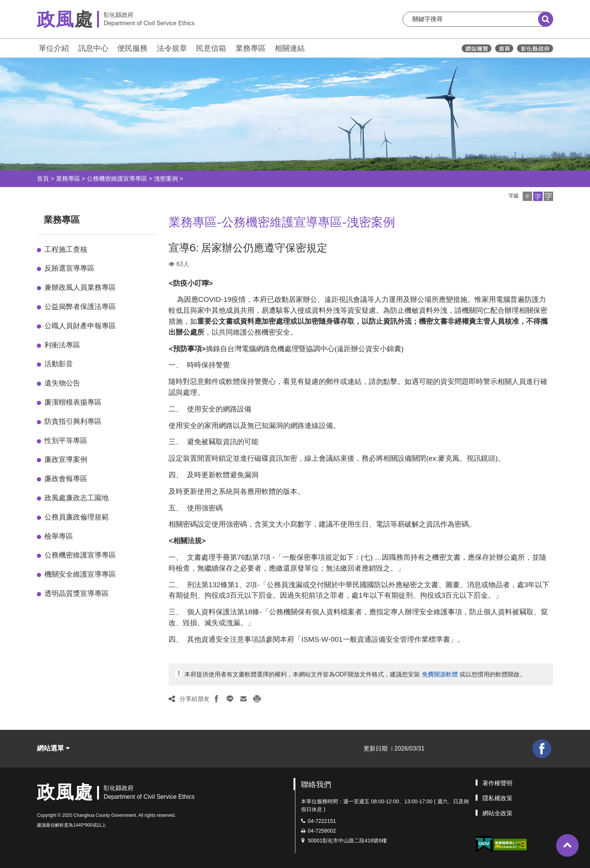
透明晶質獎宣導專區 (77, 593)
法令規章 (172, 48)
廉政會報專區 (66, 479)
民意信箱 (211, 48)
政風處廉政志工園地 (77, 498)
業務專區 (251, 48)
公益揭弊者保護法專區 (80, 307)
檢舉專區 (59, 536)
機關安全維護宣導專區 (80, 574)
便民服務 (132, 48)
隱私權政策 (497, 798)
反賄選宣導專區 (69, 268)
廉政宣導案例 (66, 459)
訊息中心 (93, 48)
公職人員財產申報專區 (80, 326)
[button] (527, 196)
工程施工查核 (66, 249)
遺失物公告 (62, 383)
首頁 (43, 179)
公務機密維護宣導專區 (117, 179)
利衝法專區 (62, 345)
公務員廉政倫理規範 (77, 517)
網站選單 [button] (53, 748)
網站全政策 (497, 813)
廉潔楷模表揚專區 (73, 402)
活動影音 (59, 364)
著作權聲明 (497, 783)
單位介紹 (54, 48)
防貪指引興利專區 (73, 421)
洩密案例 (166, 179)
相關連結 (290, 48)
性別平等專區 (66, 441)
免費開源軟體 (440, 674)
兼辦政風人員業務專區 (80, 287)
